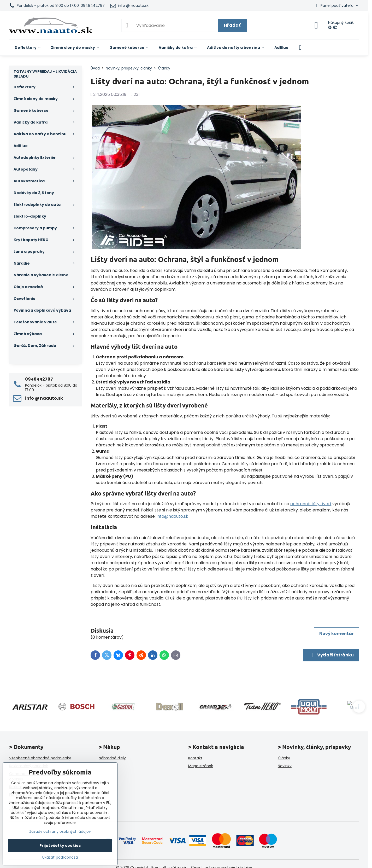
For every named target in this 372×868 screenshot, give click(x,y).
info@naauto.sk (172, 516)
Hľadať (232, 25)
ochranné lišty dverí (311, 504)
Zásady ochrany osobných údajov (60, 831)
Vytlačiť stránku (331, 655)
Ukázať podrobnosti (60, 857)
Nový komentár (336, 634)
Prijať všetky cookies (60, 846)
